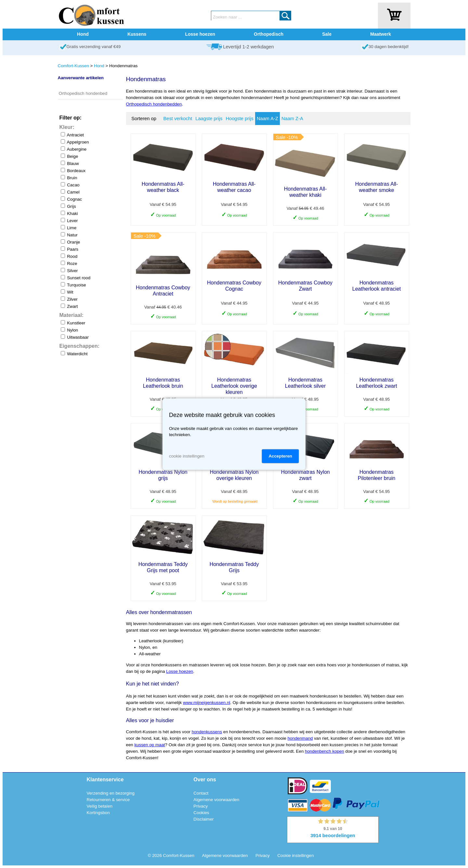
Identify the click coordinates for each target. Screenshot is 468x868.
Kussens (137, 34)
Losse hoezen (200, 34)
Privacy (201, 806)
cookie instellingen (187, 456)
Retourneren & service (108, 800)
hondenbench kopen (325, 751)
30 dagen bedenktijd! (389, 47)
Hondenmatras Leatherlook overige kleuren (234, 386)
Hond (83, 34)
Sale (327, 34)
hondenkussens (207, 732)
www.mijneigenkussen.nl (207, 703)
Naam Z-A (292, 119)
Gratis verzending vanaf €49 (94, 47)
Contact (201, 793)
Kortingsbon (98, 813)
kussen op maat (149, 745)
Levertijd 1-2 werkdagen (248, 47)
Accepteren (280, 456)
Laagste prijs (209, 119)
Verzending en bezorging (111, 793)
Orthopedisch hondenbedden (154, 104)
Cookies (201, 813)
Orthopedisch (269, 34)
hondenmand (300, 738)
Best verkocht (178, 119)
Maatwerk (381, 34)
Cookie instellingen (295, 855)
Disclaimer (203, 819)
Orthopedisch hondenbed (83, 93)
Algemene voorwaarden (216, 800)
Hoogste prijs (240, 119)
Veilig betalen (100, 806)
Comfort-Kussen (73, 66)
